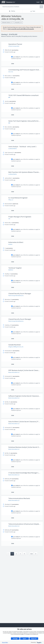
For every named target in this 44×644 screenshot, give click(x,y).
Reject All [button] (34, 639)
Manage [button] (15, 639)
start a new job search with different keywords (21, 29)
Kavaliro (10, 244)
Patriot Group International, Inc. (16, 296)
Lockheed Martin (13, 149)
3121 (32, 554)
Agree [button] (24, 639)
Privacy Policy (5, 642)
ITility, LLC (11, 200)
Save (33, 11)
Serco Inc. (11, 72)
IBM (9, 97)
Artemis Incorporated (14, 46)
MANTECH (11, 270)
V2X (9, 219)
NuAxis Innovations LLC (14, 372)
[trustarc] (39, 642)
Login (38, 2)
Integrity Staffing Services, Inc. (16, 347)
